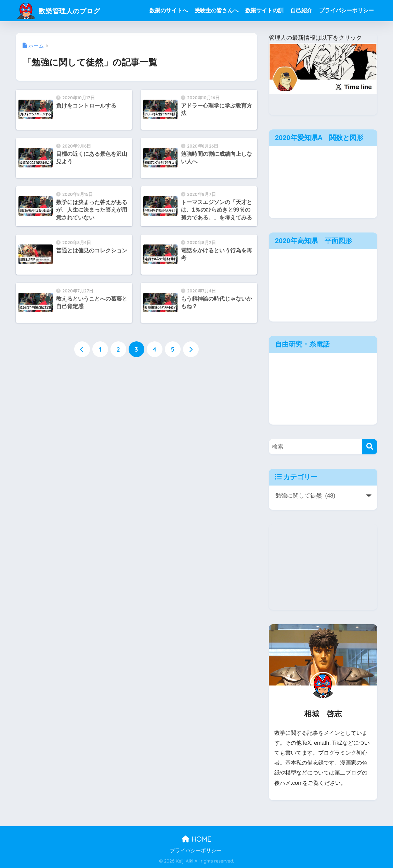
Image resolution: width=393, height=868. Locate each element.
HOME (196, 839)
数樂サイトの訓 (264, 10)
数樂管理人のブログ (66, 10)
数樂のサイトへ (169, 10)
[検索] (370, 447)
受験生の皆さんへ (217, 10)
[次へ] (191, 350)
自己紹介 (301, 10)
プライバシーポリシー (346, 10)
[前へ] (82, 350)
